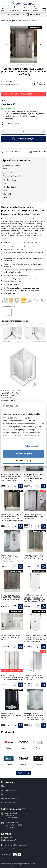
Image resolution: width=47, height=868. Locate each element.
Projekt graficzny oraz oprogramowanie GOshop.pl (19, 864)
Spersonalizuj (24, 461)
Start (3, 21)
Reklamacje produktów (9, 799)
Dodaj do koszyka (26, 139)
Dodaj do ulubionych (12, 152)
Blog (3, 786)
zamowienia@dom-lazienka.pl (16, 845)
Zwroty (4, 794)
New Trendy (14, 85)
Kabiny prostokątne (30, 21)
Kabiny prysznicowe (14, 21)
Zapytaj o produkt (39, 152)
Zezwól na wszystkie (23, 453)
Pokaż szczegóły (32, 446)
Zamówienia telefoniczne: (23, 15)
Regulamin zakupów (8, 790)
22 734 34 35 (10, 849)
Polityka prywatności (9, 803)
